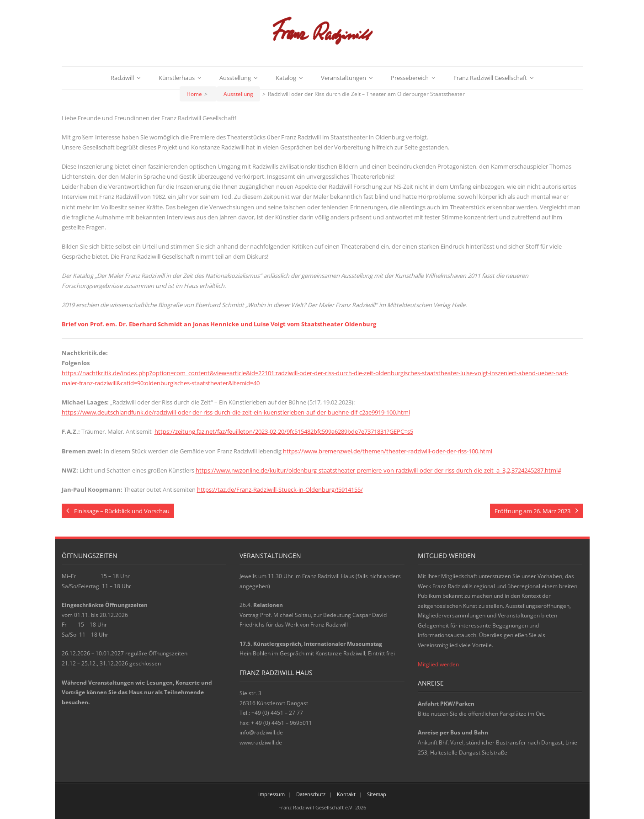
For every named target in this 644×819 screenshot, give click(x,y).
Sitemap (377, 794)
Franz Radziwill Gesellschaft (490, 78)
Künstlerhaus (177, 78)
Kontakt (346, 794)
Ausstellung (235, 78)
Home (194, 94)
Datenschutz (311, 794)
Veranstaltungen (343, 78)
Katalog (286, 78)
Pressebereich (410, 78)
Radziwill (122, 78)
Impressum (271, 794)
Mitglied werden (438, 664)
